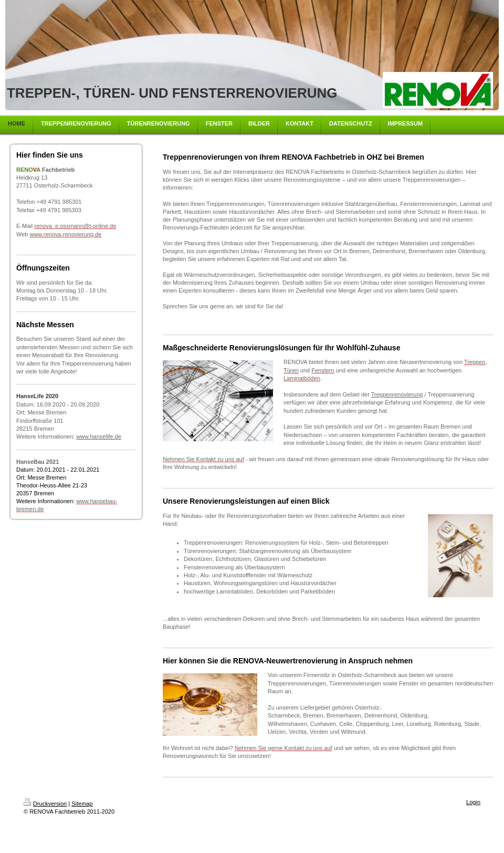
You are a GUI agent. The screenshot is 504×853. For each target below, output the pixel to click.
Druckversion (45, 804)
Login (473, 802)
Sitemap (82, 804)
